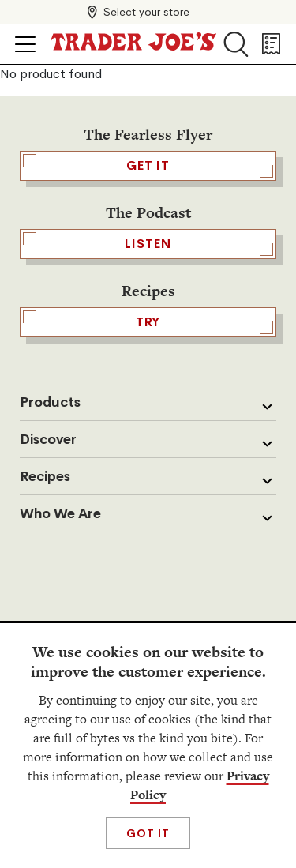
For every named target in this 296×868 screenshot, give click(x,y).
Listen (148, 244)
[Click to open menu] (25, 44)
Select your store (146, 12)
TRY (148, 322)
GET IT (148, 166)
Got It (148, 833)
